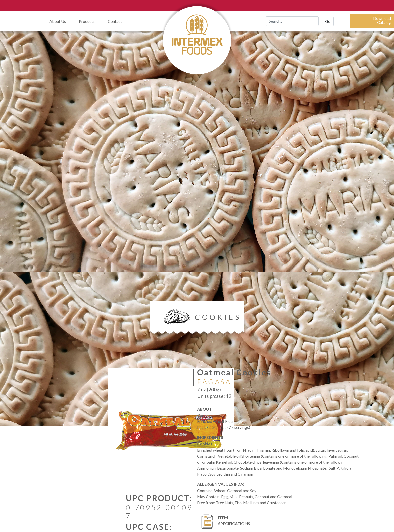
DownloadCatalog (382, 20)
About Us (58, 21)
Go (328, 21)
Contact (115, 21)
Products (87, 21)
